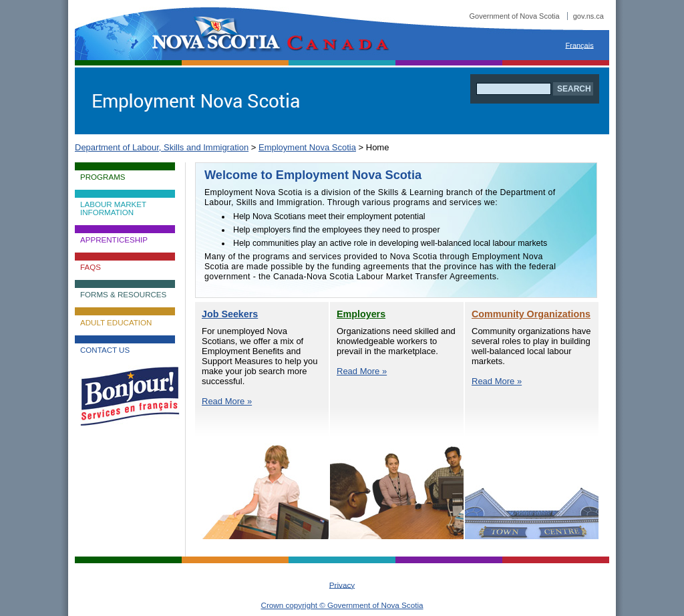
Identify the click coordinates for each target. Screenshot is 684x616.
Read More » (227, 401)
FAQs (91, 267)
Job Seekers (230, 314)
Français (580, 45)
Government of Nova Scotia (537, 16)
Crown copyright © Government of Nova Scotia (342, 605)
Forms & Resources (123, 295)
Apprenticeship (114, 240)
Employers (361, 314)
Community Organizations (531, 314)
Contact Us (105, 350)
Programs (103, 177)
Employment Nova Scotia (307, 147)
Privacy (342, 584)
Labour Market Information (113, 208)
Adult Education (116, 323)
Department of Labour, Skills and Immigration (162, 147)
